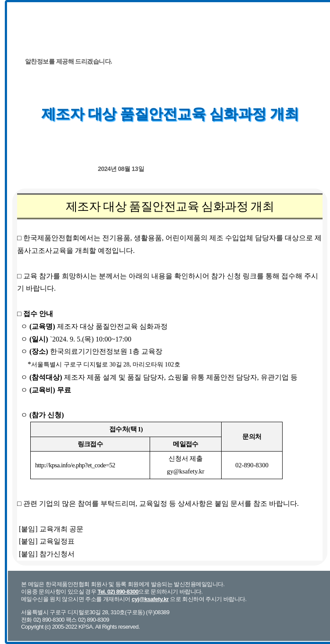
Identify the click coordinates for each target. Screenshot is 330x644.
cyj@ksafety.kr (150, 599)
